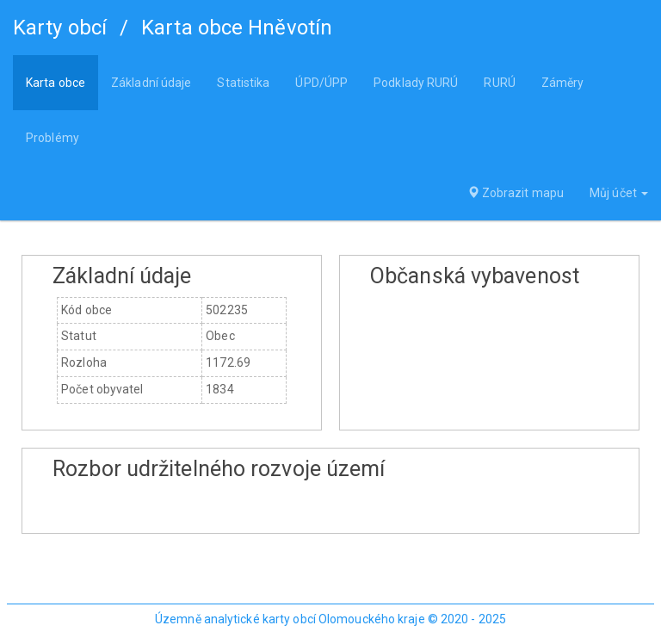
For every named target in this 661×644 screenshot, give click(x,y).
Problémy (53, 138)
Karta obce (56, 83)
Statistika (243, 83)
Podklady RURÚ (416, 83)
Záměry (563, 83)
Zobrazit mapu (516, 193)
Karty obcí (60, 28)
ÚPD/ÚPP (321, 83)
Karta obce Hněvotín (237, 28)
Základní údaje (151, 83)
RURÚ (499, 83)
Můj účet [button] (619, 193)
